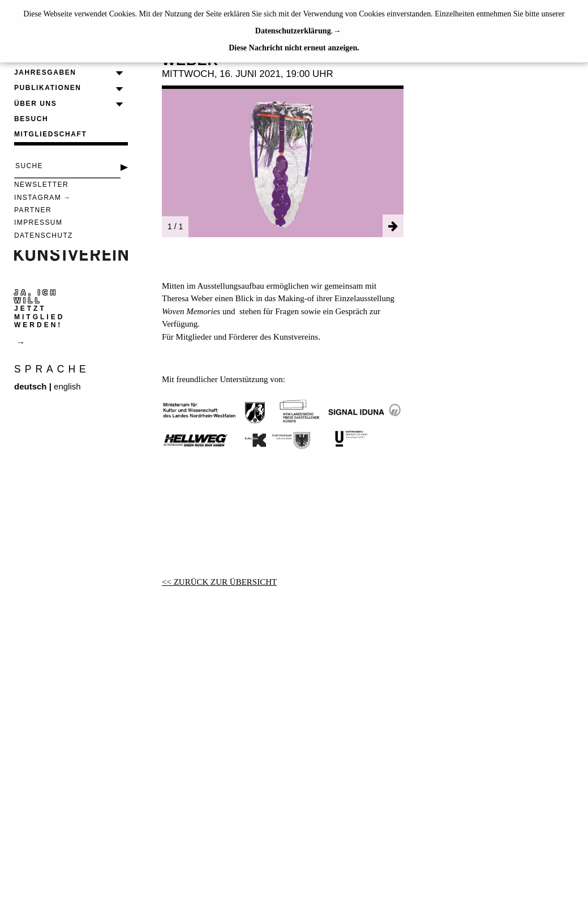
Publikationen (48, 88)
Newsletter (41, 185)
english (67, 386)
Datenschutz (44, 235)
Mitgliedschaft (50, 134)
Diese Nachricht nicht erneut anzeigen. (294, 48)
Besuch (31, 119)
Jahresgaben (45, 72)
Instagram (38, 198)
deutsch (31, 386)
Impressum (38, 222)
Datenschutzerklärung (293, 31)
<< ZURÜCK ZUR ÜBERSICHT (219, 582)
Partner (33, 210)
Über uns (35, 104)
